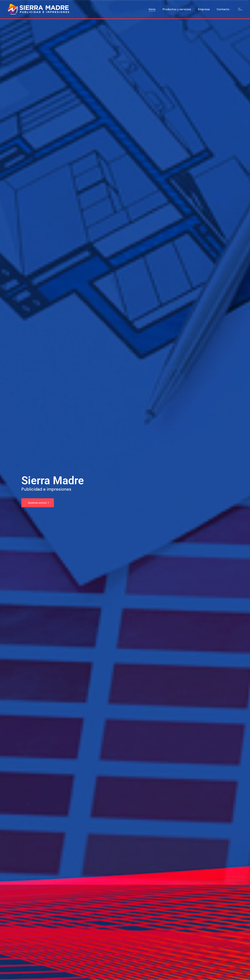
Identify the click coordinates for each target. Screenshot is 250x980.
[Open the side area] (240, 9)
